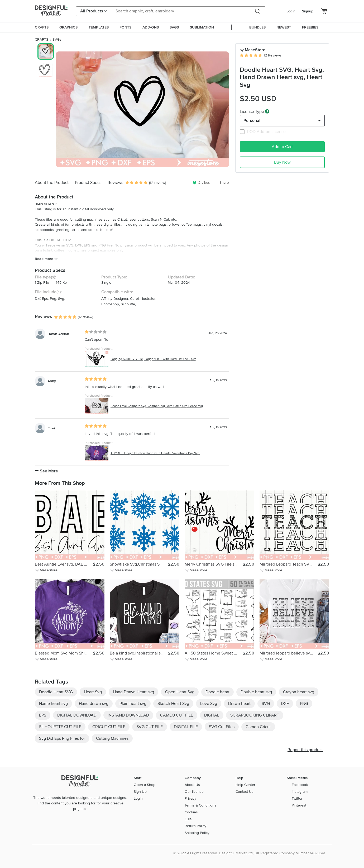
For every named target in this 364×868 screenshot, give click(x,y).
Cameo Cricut (258, 727)
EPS (43, 715)
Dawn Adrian (58, 334)
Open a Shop (145, 785)
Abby (52, 381)
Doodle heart (217, 692)
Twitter (297, 798)
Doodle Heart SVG (56, 692)
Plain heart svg (133, 704)
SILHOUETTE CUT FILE (60, 727)
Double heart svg (256, 692)
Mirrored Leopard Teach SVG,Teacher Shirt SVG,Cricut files (289, 564)
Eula (188, 819)
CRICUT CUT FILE (109, 727)
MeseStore (253, 50)
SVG (266, 704)
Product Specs (88, 183)
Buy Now (282, 162)
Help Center (245, 785)
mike (51, 428)
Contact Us (245, 792)
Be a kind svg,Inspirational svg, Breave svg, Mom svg (139, 653)
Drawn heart (239, 704)
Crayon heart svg (299, 692)
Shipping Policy (197, 833)
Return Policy (195, 826)
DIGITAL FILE (186, 727)
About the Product (52, 183)
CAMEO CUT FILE (177, 715)
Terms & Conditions (200, 805)
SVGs (57, 39)
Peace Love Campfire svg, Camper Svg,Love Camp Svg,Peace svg (157, 406)
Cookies (191, 812)
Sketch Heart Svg (173, 704)
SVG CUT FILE (150, 727)
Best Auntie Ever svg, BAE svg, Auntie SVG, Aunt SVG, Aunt (64, 564)
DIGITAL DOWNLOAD (77, 715)
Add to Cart (282, 147)
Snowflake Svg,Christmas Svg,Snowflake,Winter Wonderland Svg (139, 564)
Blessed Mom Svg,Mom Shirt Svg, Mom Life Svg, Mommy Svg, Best (64, 653)
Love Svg (209, 704)
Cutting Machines (112, 738)
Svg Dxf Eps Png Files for (62, 738)
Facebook (300, 785)
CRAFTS (42, 39)
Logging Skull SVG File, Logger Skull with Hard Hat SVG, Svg (154, 359)
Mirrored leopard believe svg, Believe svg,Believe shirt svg (289, 653)
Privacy (190, 798)
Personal (252, 121)
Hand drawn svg (94, 704)
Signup (308, 11)
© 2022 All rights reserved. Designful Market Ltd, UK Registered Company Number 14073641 (249, 853)
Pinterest (299, 805)
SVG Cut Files (222, 727)
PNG (304, 704)
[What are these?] (267, 111)
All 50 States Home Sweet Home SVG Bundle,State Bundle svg (214, 653)
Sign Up (140, 792)
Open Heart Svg (180, 692)
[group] (142, 109)
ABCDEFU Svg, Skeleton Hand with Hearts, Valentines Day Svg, (155, 453)
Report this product (305, 750)
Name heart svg (53, 704)
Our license (194, 792)
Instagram (300, 792)
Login (291, 11)
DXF (285, 704)
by (46, 570)
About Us (192, 785)
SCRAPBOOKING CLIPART (255, 715)
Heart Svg (93, 692)
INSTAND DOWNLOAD (128, 715)
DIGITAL (212, 715)
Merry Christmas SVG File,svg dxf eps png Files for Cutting (214, 564)
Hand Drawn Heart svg (133, 692)
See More (46, 471)
